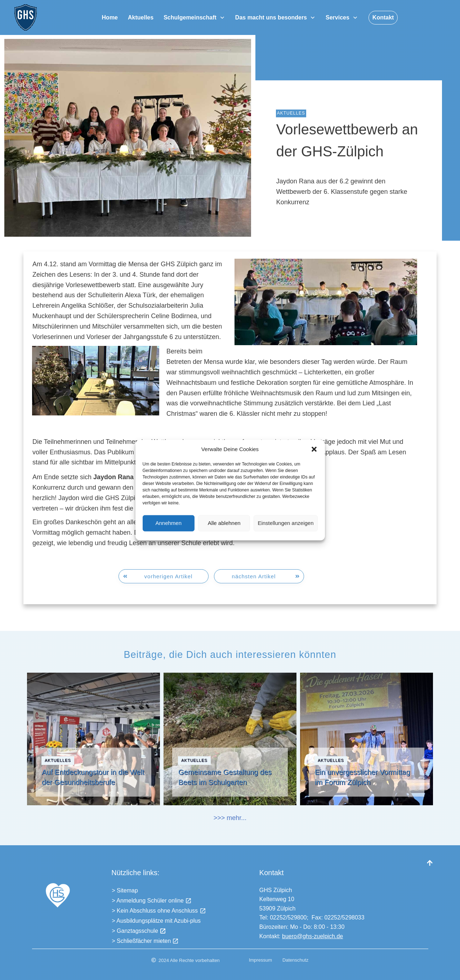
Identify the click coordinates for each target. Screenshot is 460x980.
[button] (314, 458)
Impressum (260, 960)
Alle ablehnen (224, 532)
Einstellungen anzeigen (285, 532)
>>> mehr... (230, 818)
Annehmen (168, 532)
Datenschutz (295, 960)
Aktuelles (291, 113)
